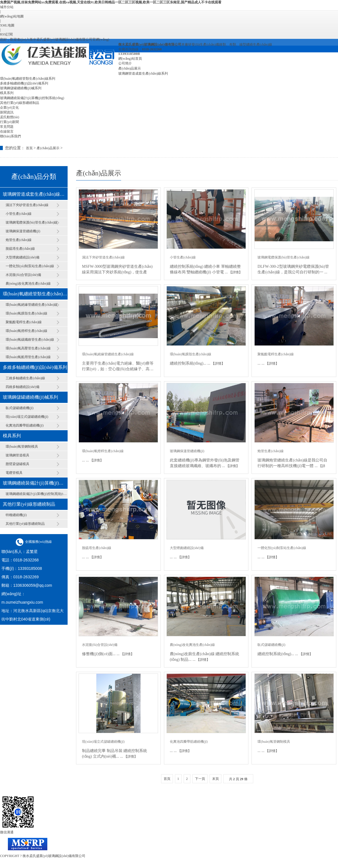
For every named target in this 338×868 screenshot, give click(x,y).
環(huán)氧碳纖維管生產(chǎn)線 (30, 340)
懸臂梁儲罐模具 (17, 464)
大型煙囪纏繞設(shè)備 (23, 257)
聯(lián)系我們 (10, 136)
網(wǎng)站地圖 (12, 16)
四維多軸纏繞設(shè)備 (23, 387)
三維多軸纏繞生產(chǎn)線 (25, 378)
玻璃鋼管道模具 (17, 455)
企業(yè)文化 (9, 108)
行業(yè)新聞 (9, 122)
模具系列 (7, 93)
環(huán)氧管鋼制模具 (22, 447)
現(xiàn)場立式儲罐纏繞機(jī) (27, 417)
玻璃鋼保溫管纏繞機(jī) (23, 231)
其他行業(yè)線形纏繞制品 (20, 103)
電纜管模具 (14, 473)
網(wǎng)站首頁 (130, 59)
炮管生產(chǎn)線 (19, 240)
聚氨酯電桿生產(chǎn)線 (24, 322)
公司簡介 (125, 63)
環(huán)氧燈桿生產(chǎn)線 (26, 331)
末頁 (215, 779)
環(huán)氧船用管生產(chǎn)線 (28, 357)
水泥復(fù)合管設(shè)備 (23, 275)
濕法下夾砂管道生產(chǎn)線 (27, 205)
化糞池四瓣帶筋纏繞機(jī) (25, 425)
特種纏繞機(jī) (16, 515)
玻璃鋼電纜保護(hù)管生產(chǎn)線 (32, 222)
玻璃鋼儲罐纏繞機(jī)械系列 (21, 88)
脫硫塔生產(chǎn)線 (20, 249)
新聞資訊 (7, 112)
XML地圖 (7, 25)
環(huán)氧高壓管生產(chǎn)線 (28, 348)
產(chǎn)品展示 (130, 68)
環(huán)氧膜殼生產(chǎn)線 (26, 313)
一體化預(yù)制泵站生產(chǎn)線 (30, 266)
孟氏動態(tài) (10, 117)
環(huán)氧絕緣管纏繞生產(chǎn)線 (32, 305)
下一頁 (200, 779)
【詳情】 (235, 272)
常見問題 (7, 127)
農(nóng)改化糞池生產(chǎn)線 (28, 284)
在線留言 (7, 131)
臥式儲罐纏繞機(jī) (20, 408)
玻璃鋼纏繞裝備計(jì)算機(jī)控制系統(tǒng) (32, 98)
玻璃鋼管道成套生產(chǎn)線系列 (143, 73)
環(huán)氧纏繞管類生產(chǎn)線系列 (28, 79)
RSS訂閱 (6, 34)
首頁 (29, 148)
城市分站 (7, 7)
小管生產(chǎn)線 (19, 214)
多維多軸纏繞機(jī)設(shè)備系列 (24, 83)
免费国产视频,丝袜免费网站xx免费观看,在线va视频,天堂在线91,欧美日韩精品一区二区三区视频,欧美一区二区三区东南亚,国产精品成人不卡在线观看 (111, 2)
